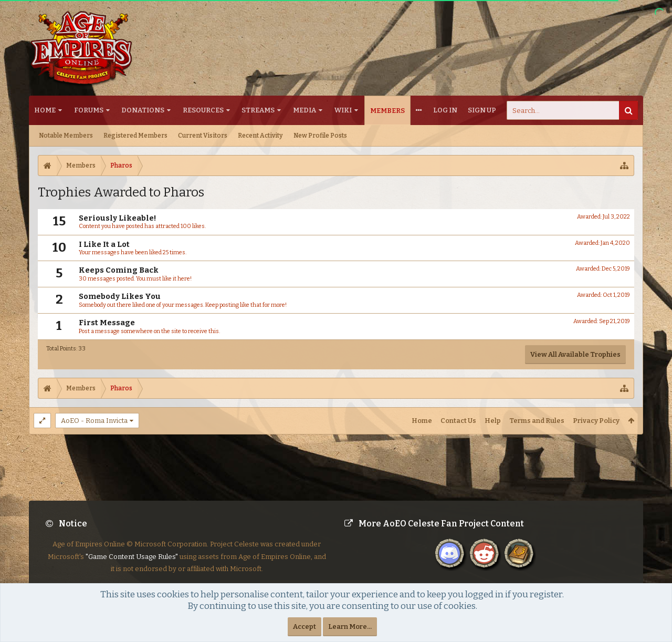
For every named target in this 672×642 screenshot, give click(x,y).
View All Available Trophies (575, 354)
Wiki (343, 110)
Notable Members (66, 136)
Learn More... (350, 627)
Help (493, 421)
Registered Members (135, 136)
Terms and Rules (537, 421)
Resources (203, 110)
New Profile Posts (320, 136)
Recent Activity (260, 136)
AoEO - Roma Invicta (94, 421)
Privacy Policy (596, 421)
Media (304, 110)
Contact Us (458, 421)
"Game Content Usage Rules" (132, 565)
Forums (89, 110)
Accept (304, 627)
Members (387, 111)
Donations (143, 110)
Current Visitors (203, 136)
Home (45, 110)
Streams (258, 110)
